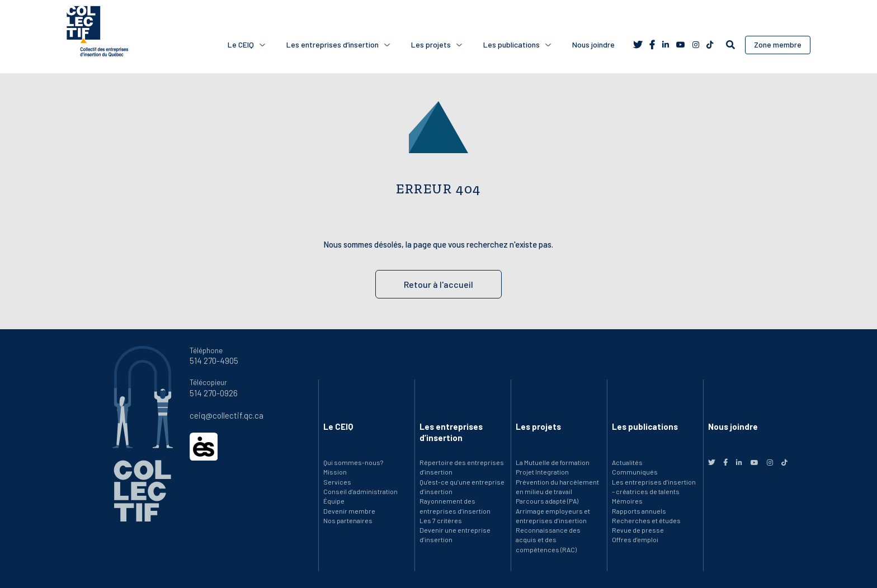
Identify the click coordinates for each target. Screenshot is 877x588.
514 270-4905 (214, 361)
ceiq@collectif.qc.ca (227, 415)
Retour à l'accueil (438, 284)
